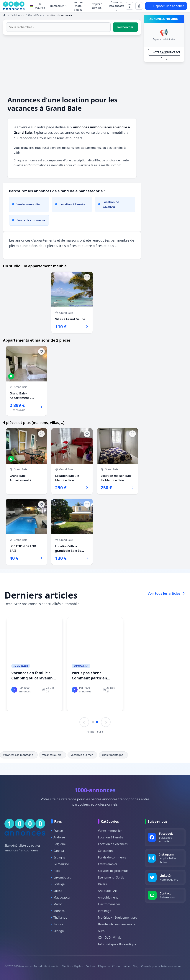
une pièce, (30, 246)
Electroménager (109, 904)
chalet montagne (113, 755)
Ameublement (108, 897)
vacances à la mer (82, 755)
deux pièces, (49, 246)
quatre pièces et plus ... (100, 246)
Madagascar (61, 897)
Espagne (58, 857)
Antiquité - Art (108, 891)
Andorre (58, 837)
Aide (127, 966)
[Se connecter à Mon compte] (130, 6)
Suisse (57, 891)
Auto (101, 931)
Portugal (58, 884)
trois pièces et (70, 246)
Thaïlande (59, 917)
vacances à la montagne (19, 755)
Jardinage (105, 911)
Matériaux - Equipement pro (118, 917)
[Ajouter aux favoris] (87, 277)
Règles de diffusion (110, 966)
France (57, 831)
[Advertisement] (72, 65)
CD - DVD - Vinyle (110, 938)
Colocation (105, 851)
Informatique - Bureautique (117, 944)
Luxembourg (61, 877)
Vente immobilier (110, 831)
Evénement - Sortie (111, 877)
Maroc (57, 904)
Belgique (58, 844)
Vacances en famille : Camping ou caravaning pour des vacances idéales (33, 681)
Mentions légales (72, 966)
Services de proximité (113, 871)
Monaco (58, 911)
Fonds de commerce (112, 857)
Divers (102, 884)
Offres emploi (107, 864)
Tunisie (57, 924)
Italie (56, 871)
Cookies (90, 966)
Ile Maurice (37, 6)
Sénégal (58, 931)
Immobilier (21, 666)
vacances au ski (53, 755)
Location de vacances (113, 844)
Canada (58, 851)
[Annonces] (5, 15)
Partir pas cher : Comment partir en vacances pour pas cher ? (95, 678)
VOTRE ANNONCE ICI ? (166, 54)
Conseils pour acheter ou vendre (161, 966)
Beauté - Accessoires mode (117, 924)
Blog (135, 966)
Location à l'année (110, 837)
